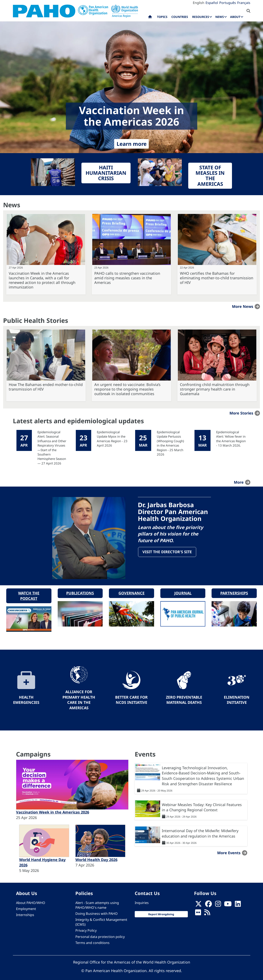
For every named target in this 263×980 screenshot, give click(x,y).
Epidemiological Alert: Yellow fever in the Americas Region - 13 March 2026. (231, 439)
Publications (80, 589)
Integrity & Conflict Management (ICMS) (101, 918)
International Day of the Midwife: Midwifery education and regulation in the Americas (200, 829)
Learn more (132, 144)
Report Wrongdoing (161, 910)
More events (229, 849)
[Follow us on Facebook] (208, 901)
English (199, 3)
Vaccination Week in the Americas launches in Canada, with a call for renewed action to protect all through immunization (42, 280)
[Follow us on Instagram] (218, 901)
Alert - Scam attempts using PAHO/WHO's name (97, 901)
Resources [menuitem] (201, 17)
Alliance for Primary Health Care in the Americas (79, 696)
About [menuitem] (235, 17)
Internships (25, 911)
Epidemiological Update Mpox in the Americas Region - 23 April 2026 (112, 439)
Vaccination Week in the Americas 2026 (53, 808)
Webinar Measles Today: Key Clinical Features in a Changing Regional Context (202, 803)
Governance (131, 589)
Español (212, 3)
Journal (183, 589)
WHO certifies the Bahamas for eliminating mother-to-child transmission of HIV (217, 278)
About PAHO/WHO (31, 899)
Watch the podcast (29, 592)
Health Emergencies (26, 696)
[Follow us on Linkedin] (238, 901)
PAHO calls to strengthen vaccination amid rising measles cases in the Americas (127, 278)
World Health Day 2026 (96, 855)
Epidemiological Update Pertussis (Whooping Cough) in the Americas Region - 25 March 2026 (170, 443)
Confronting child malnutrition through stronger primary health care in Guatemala (215, 389)
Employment (26, 905)
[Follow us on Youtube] (228, 901)
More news (243, 306)
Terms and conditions (92, 939)
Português (228, 3)
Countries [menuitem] (180, 17)
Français (244, 3)
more (239, 482)
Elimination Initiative (237, 696)
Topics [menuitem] (162, 17)
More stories (241, 413)
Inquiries (142, 899)
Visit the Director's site (168, 553)
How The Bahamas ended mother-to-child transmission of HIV (46, 387)
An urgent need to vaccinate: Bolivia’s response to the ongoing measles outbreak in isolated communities (127, 389)
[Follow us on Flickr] (198, 909)
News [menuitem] (220, 17)
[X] (198, 901)
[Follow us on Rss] (207, 909)
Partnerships (234, 589)
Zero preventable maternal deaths (184, 696)
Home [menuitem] (150, 18)
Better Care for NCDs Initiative (131, 696)
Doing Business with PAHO (97, 909)
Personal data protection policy (100, 933)
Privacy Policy (86, 926)
